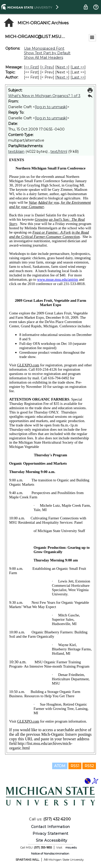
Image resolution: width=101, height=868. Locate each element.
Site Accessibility (52, 840)
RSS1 (75, 766)
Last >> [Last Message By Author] (78, 77)
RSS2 (89, 766)
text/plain (16, 152)
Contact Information (51, 827)
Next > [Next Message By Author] (62, 77)
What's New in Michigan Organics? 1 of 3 (44, 96)
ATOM (60, 766)
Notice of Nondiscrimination (50, 854)
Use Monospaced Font (44, 48)
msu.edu (71, 847)
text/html (59, 152)
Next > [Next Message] (62, 67)
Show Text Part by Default (47, 53)
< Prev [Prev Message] (47, 67)
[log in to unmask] (51, 107)
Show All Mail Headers (44, 58)
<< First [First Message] (32, 67)
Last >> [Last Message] (78, 67)
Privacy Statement (51, 834)
